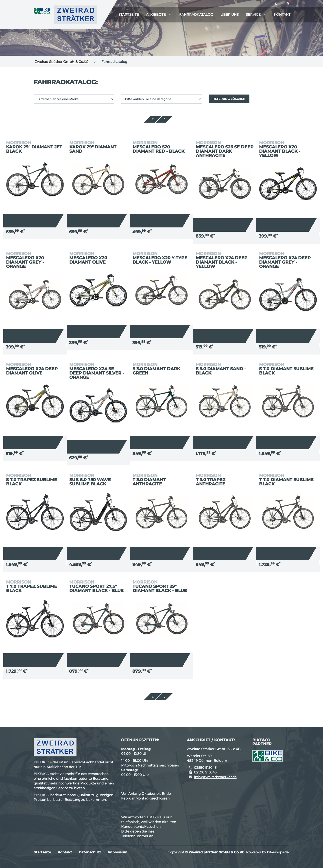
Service (253, 14)
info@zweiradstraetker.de (215, 777)
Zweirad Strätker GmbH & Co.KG (62, 62)
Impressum (118, 852)
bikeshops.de (278, 852)
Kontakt (282, 14)
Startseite (129, 14)
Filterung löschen (229, 99)
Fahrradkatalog (196, 14)
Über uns (230, 14)
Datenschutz (90, 852)
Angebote (156, 14)
